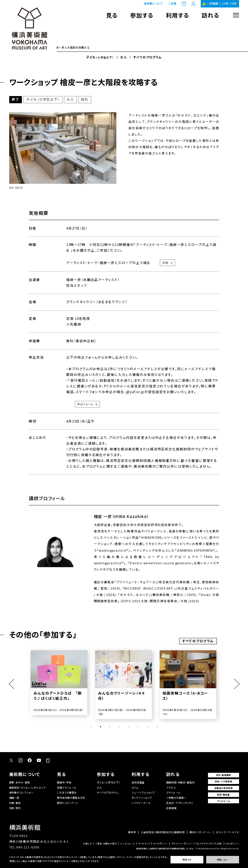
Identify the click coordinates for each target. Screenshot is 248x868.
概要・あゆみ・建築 (20, 782)
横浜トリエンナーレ (68, 803)
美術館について (154, 3)
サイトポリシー (161, 843)
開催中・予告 (64, 782)
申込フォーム (85, 404)
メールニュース (128, 843)
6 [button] (138, 727)
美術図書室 (138, 782)
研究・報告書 (224, 795)
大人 (124, 57)
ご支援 (172, 4)
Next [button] (237, 684)
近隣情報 (171, 808)
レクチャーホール (141, 803)
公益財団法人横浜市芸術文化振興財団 (163, 832)
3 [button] (110, 727)
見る (112, 15)
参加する (142, 15)
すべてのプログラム (148, 57)
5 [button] (129, 727)
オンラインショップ (142, 798)
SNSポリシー (232, 843)
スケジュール (173, 792)
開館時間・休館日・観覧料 (180, 782)
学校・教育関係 (224, 775)
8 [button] (157, 727)
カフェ (135, 787)
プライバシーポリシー (182, 843)
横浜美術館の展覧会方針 (71, 798)
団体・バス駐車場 (224, 781)
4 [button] (119, 727)
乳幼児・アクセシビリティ (180, 803)
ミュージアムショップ (143, 792)
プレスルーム (223, 801)
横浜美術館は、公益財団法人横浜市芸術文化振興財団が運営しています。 (165, 849)
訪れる (210, 15)
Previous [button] (11, 684)
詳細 (165, 263)
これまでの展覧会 (67, 792)
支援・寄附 (15, 808)
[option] (60, 683)
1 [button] (91, 727)
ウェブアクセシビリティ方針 (209, 843)
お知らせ (87, 843)
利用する (177, 15)
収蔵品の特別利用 (224, 788)
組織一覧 (14, 798)
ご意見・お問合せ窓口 (106, 843)
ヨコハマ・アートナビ (227, 832)
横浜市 (132, 832)
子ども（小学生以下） (108, 782)
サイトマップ (144, 843)
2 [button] (101, 727)
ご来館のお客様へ (176, 798)
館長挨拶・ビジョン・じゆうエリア (27, 787)
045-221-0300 (28, 847)
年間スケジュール (67, 787)
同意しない (223, 860)
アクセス (171, 787)
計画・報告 (15, 803)
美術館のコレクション (21, 792)
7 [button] (147, 727)
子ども (100, 57)
